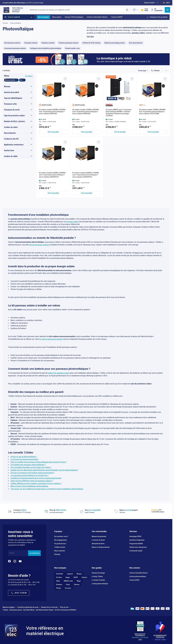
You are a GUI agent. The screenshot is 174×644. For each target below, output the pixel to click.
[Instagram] (15, 561)
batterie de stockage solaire (59, 373)
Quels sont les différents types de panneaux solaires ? (32, 481)
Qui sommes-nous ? (61, 536)
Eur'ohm (59, 577)
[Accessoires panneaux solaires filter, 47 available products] (15, 48)
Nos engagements (61, 540)
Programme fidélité (136, 544)
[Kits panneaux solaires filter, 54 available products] (12, 43)
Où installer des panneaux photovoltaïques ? (28, 465)
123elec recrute (60, 547)
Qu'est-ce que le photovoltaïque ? (24, 457)
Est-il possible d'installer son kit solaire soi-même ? (31, 467)
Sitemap (57, 554)
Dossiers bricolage (98, 573)
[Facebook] (9, 561)
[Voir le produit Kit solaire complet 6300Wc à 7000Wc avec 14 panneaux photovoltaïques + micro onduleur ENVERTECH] (87, 193)
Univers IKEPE (134, 580)
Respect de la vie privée (49, 607)
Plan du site (64, 607)
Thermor (77, 585)
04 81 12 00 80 (19, 593)
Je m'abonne (34, 553)
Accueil (5, 23)
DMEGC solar (68, 581)
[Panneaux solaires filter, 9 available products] (31, 43)
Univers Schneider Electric (139, 573)
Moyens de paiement (99, 536)
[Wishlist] (136, 10)
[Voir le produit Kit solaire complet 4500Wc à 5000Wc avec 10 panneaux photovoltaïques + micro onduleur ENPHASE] (53, 132)
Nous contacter (60, 551)
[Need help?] (152, 3)
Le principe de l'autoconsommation (24, 459)
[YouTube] (20, 561)
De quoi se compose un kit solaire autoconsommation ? (33, 473)
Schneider (60, 574)
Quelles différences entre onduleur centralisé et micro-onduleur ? (36, 483)
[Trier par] (161, 71)
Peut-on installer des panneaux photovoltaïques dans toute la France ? (39, 462)
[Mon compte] (157, 10)
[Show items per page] (143, 71)
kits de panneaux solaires (39, 245)
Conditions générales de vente (28, 607)
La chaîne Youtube (98, 580)
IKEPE (76, 577)
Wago (79, 581)
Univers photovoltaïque (138, 576)
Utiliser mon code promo (138, 547)
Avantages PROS (135, 536)
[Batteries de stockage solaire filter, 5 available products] (115, 43)
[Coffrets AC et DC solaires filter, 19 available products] (91, 43)
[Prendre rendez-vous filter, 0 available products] (72, 48)
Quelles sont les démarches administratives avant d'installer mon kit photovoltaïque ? (44, 470)
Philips (58, 588)
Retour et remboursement (101, 547)
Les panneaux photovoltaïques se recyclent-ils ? (30, 475)
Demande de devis (98, 544)
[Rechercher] (127, 10)
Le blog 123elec (97, 576)
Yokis (68, 585)
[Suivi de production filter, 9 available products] (136, 43)
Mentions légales (9, 607)
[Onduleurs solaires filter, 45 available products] (48, 43)
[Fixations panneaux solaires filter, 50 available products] (69, 43)
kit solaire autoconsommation (51, 339)
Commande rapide (136, 551)
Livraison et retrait (98, 540)
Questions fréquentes (137, 540)
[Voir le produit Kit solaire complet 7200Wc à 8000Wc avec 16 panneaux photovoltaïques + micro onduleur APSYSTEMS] (153, 132)
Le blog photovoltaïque (100, 584)
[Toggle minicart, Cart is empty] (167, 10)
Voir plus (90, 37)
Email (12, 553)
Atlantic (84, 577)
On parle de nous (60, 544)
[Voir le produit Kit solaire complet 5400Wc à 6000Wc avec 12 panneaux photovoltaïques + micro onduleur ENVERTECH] (53, 193)
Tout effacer (29, 76)
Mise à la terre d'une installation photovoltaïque (29, 486)
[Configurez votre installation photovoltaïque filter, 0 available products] (45, 48)
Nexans (79, 574)
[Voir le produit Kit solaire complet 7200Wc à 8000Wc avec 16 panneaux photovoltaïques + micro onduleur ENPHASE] (87, 132)
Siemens (59, 585)
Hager (68, 577)
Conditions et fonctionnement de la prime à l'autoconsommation (36, 478)
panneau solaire (72, 222)
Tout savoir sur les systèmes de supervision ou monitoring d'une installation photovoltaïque (47, 489)
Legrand (70, 574)
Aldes (58, 581)
